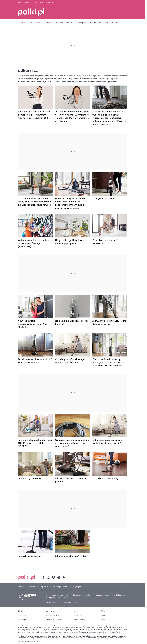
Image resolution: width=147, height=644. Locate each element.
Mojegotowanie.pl (52, 615)
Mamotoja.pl (50, 611)
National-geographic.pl (54, 620)
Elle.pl (20, 611)
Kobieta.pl (77, 615)
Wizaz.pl (104, 615)
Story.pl (104, 620)
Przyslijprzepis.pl (80, 620)
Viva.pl (104, 611)
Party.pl (76, 611)
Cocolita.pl (22, 620)
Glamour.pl (22, 615)
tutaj (37, 641)
